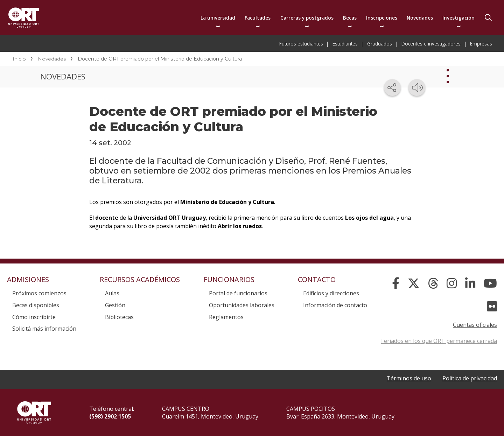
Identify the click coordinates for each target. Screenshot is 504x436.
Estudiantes (345, 44)
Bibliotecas (119, 317)
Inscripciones (382, 18)
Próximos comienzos (39, 293)
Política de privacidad (470, 378)
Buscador (488, 17)
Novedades (420, 18)
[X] (414, 283)
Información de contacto (335, 305)
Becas (350, 18)
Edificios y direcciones (331, 293)
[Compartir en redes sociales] (392, 87)
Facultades (258, 18)
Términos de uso (409, 378)
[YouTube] (490, 283)
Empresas (481, 44)
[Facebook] (396, 283)
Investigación (458, 18)
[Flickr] (492, 307)
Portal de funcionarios (238, 293)
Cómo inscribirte (34, 317)
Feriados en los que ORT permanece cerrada (439, 341)
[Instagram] (452, 283)
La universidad (218, 18)
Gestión (115, 305)
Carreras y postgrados (307, 18)
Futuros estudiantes (301, 44)
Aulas (112, 293)
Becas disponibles (36, 305)
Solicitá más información (44, 329)
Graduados (380, 44)
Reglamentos (226, 317)
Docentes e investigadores (431, 44)
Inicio (19, 59)
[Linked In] (470, 283)
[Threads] (433, 283)
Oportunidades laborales (242, 305)
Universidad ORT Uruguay (24, 17)
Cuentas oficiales (475, 325)
